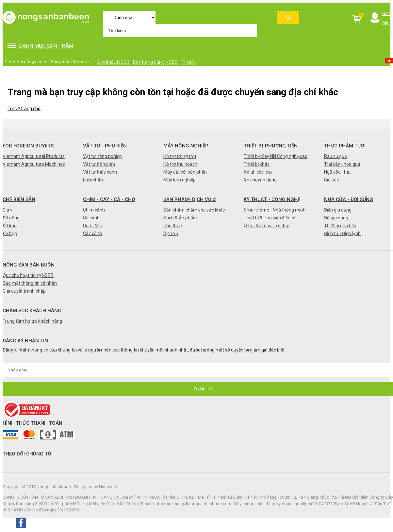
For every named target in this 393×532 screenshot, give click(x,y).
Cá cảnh (91, 218)
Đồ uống (11, 218)
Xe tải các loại (258, 172)
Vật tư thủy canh (100, 172)
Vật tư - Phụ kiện (105, 146)
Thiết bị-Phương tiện (271, 146)
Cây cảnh (92, 233)
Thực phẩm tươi (345, 146)
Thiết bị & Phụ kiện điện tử (270, 218)
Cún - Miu (93, 226)
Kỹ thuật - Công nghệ (272, 199)
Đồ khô (10, 226)
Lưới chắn (93, 180)
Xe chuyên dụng (260, 180)
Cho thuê (173, 226)
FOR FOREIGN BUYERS (28, 146)
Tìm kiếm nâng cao (25, 62)
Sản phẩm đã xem (70, 62)
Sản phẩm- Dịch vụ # (190, 199)
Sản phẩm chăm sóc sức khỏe (194, 210)
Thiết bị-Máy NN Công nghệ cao (276, 156)
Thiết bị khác (257, 164)
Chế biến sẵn (19, 199)
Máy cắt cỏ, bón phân (185, 172)
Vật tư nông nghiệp (102, 156)
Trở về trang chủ (24, 109)
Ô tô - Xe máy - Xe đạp (267, 226)
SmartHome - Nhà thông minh (275, 210)
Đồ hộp (10, 233)
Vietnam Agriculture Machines (34, 164)
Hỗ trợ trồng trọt (180, 156)
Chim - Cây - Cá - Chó (109, 199)
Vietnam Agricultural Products (34, 156)
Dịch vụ (171, 233)
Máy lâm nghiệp (180, 180)
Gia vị (8, 210)
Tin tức (189, 62)
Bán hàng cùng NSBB (156, 62)
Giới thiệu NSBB (113, 62)
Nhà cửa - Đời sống (349, 199)
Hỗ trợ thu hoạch (180, 164)
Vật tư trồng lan (99, 164)
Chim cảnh (94, 210)
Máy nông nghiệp (186, 146)
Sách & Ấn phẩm (180, 218)
